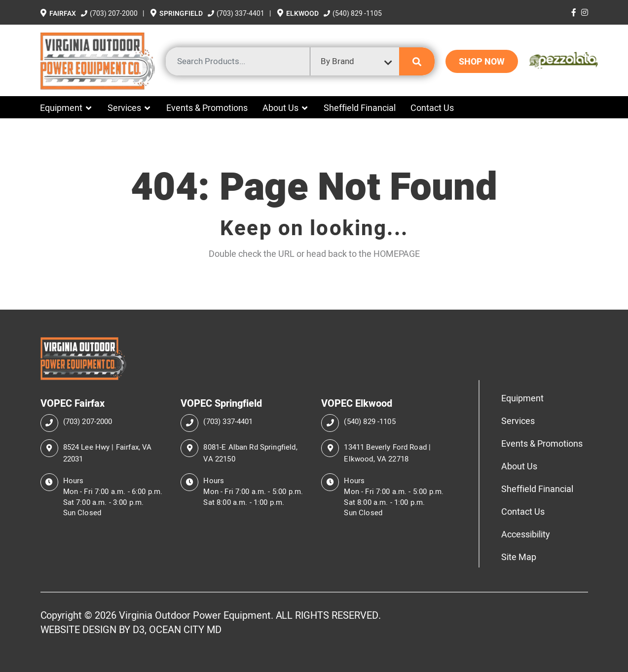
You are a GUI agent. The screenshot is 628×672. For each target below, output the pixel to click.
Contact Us (432, 108)
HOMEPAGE (397, 254)
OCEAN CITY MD (185, 630)
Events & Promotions (207, 108)
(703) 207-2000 (110, 13)
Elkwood (299, 14)
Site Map (519, 557)
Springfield (177, 14)
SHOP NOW (482, 62)
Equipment (61, 108)
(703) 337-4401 (237, 13)
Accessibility (526, 534)
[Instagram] (585, 12)
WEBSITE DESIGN (79, 630)
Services (124, 108)
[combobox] (355, 61)
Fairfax (59, 14)
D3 (139, 630)
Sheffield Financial (360, 108)
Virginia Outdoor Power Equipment (195, 615)
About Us (280, 108)
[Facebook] (574, 12)
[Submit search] (417, 61)
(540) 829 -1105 (353, 13)
